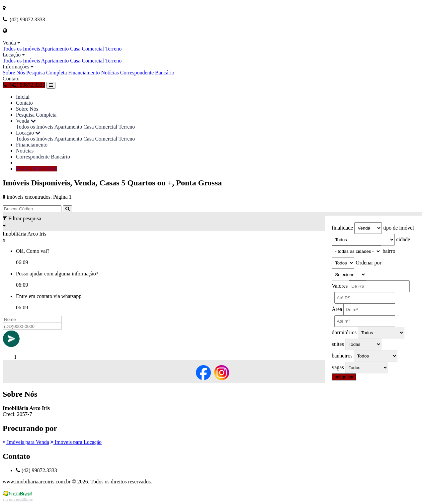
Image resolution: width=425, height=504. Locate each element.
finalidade (342, 228)
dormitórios (344, 332)
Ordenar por (369, 263)
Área (337, 309)
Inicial (23, 97)
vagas (338, 367)
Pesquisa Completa (46, 73)
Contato (11, 79)
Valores (340, 286)
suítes (338, 344)
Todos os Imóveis (21, 49)
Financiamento (84, 73)
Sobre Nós (14, 73)
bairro (389, 251)
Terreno (114, 49)
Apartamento (55, 49)
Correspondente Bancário (147, 73)
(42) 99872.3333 (24, 85)
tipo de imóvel (398, 228)
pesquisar (344, 377)
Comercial (93, 49)
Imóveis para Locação (76, 442)
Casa (75, 49)
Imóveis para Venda (26, 442)
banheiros (342, 356)
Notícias (110, 73)
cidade (403, 239)
